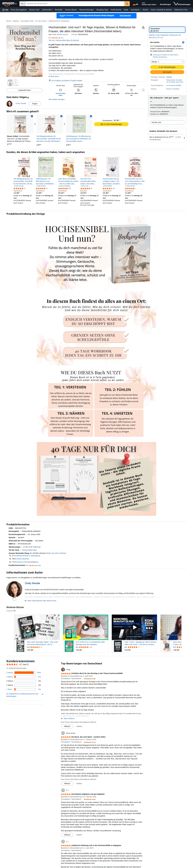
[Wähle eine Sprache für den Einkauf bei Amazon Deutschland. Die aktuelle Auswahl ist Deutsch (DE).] (135, 4)
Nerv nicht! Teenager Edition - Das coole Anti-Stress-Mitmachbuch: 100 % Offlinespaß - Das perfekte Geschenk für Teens (42, 643)
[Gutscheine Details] (141, 10)
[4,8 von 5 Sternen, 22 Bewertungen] (19, 188)
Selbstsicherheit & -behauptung (59, 21)
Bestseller (59, 10)
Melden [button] (79, 726)
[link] (50, 124)
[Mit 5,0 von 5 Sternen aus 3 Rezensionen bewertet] (141, 647)
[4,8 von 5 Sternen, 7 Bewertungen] (130, 188)
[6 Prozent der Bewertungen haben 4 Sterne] (24, 677)
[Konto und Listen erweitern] (157, 5)
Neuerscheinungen (87, 10)
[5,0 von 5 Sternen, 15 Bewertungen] (42, 188)
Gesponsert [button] (11, 611)
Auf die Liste (156, 122)
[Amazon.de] (10, 4)
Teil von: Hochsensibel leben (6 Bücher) (64, 40)
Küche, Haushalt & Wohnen (161, 10)
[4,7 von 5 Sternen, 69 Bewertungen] (109, 188)
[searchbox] (75, 4)
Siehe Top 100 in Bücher (56, 553)
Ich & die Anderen (41, 21)
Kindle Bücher (116, 10)
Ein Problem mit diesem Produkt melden (65, 81)
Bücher (146, 10)
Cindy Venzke (57, 34)
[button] (5, 10)
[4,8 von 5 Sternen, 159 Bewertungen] (64, 188)
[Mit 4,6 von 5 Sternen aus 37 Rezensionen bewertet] (43, 647)
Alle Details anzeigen (57, 99)
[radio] (167, 30)
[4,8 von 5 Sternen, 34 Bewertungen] (86, 188)
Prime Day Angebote (19, 10)
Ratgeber (16, 21)
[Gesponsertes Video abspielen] (37, 627)
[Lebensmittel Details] (53, 10)
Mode (126, 10)
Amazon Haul (34, 10)
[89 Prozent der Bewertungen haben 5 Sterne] (24, 673)
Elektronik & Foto (181, 10)
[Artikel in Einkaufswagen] (182, 4)
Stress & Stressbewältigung (28, 562)
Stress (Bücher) (23, 559)
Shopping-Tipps (102, 10)
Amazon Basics (71, 10)
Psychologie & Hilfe (27, 21)
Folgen (35, 104)
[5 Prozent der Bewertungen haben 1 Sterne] (24, 689)
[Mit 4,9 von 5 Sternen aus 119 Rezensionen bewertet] (92, 647)
